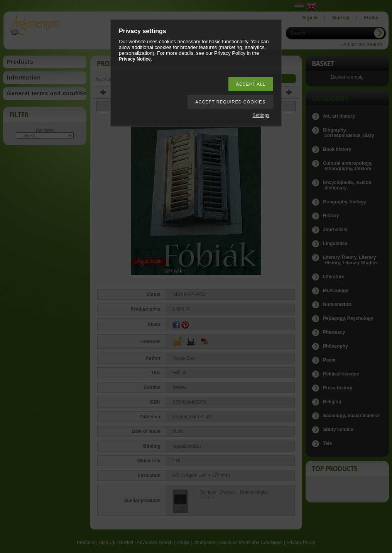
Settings (261, 115)
